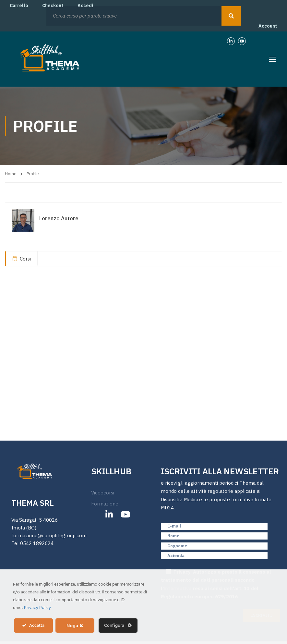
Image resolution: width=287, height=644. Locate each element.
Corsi (21, 259)
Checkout (53, 6)
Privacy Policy (37, 608)
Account (268, 26)
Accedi (85, 6)
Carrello (19, 6)
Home (11, 174)
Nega (75, 626)
